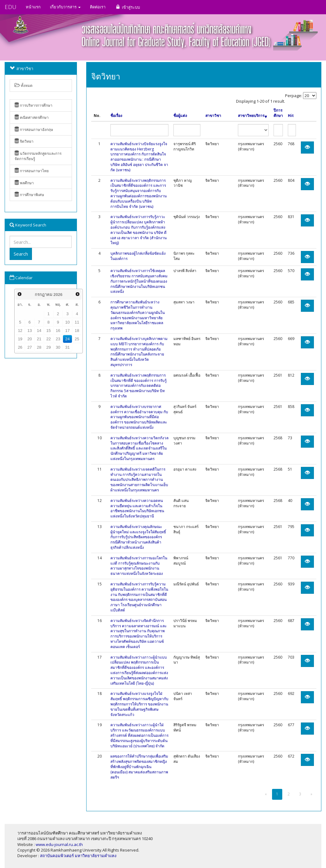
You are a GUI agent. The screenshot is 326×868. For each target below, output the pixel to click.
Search (21, 254)
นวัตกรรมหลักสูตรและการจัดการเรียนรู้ (38, 156)
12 (20, 331)
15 (48, 331)
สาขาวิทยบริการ (252, 116)
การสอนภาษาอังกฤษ (34, 130)
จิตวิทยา (24, 141)
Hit (291, 116)
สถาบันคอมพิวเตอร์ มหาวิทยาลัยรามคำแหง (78, 856)
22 (48, 339)
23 (58, 339)
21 (39, 339)
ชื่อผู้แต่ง (180, 116)
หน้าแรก (33, 7)
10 (67, 322)
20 (29, 339)
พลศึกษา (24, 183)
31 (67, 347)
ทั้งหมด (24, 85)
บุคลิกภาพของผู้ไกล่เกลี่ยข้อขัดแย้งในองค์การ (138, 256)
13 (29, 331)
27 (29, 347)
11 (77, 322)
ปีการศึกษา (278, 113)
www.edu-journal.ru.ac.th (59, 844)
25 (77, 339)
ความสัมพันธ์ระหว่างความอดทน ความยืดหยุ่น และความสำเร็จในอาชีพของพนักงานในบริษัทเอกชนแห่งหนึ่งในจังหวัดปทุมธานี (137, 508)
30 (58, 347)
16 (58, 331)
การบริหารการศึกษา (33, 105)
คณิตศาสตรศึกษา (32, 117)
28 (39, 347)
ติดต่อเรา (98, 7)
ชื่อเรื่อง (116, 116)
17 (67, 331)
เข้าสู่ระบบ (127, 7)
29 (48, 347)
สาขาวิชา (213, 116)
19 (20, 339)
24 (67, 339)
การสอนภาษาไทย (32, 171)
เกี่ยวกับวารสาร (65, 7)
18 (77, 331)
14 (39, 331)
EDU (11, 7)
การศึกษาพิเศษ (29, 195)
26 (20, 347)
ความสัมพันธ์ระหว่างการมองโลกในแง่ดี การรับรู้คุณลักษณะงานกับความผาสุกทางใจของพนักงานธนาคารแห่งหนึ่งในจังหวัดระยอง (139, 566)
